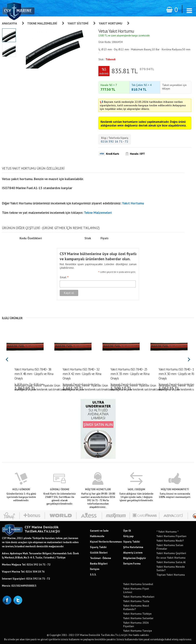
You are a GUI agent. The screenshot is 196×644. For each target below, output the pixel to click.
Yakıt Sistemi (78, 23)
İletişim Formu (132, 564)
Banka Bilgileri (99, 564)
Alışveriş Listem (133, 553)
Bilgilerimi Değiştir (135, 558)
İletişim (95, 569)
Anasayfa (9, 23)
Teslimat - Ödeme (101, 558)
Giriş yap (128, 536)
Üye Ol (127, 531)
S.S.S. (93, 574)
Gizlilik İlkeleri (99, 553)
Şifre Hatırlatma (133, 547)
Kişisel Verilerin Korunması (106, 542)
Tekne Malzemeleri (42, 23)
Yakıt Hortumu (111, 23)
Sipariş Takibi (98, 547)
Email (64, 277)
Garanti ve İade (99, 531)
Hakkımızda (97, 536)
